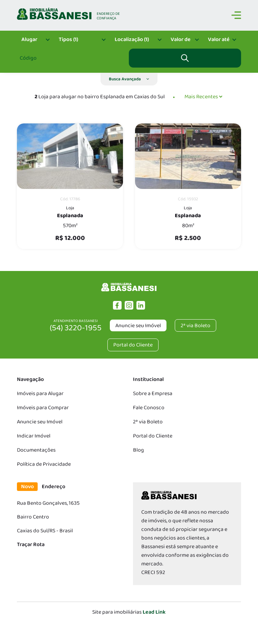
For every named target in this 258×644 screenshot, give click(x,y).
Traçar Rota (31, 545)
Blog (138, 450)
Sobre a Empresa (153, 394)
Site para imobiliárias (129, 612)
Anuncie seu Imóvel (138, 326)
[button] (129, 79)
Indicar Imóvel (34, 436)
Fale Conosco (149, 408)
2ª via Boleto (148, 422)
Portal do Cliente (153, 436)
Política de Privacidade (44, 464)
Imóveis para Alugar (40, 394)
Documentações (36, 450)
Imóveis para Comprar (43, 408)
